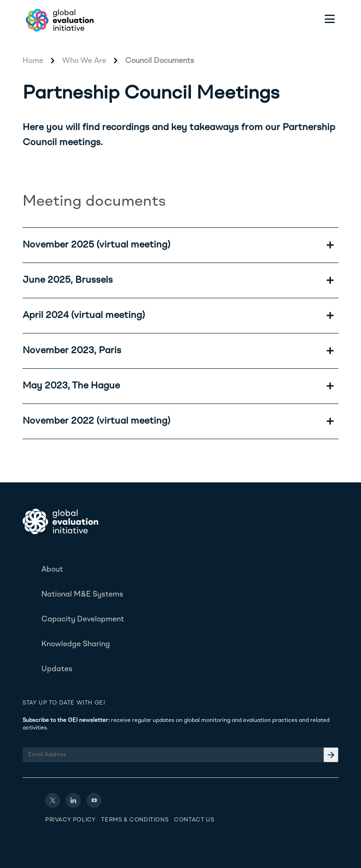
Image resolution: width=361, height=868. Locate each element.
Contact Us (194, 820)
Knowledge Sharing (76, 644)
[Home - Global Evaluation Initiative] (58, 20)
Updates (57, 669)
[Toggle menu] (330, 20)
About (52, 570)
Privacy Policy (70, 820)
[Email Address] (180, 755)
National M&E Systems (82, 595)
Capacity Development (83, 620)
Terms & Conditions (135, 820)
